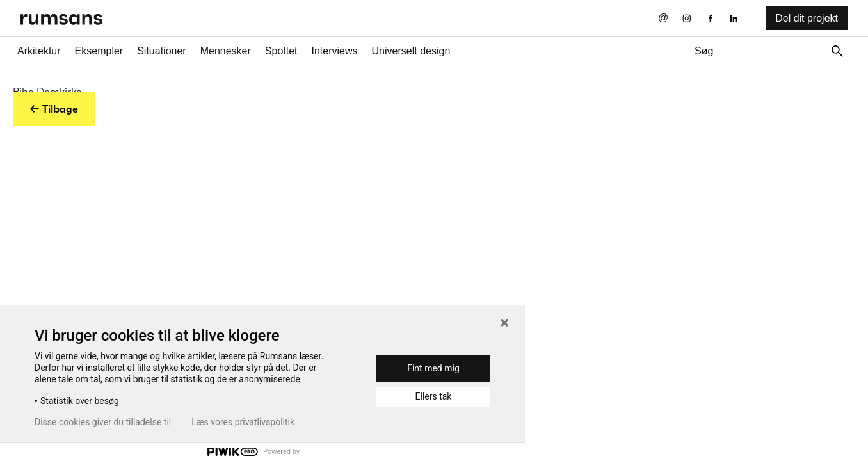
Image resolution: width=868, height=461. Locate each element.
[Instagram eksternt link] (687, 18)
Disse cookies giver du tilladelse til (103, 422)
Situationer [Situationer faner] (162, 51)
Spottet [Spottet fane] (281, 51)
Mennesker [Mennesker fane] (226, 51)
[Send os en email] (663, 18)
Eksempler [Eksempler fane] (99, 51)
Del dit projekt (807, 18)
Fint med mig (433, 368)
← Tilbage (54, 109)
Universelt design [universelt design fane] (411, 51)
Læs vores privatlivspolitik (243, 422)
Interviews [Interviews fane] (335, 51)
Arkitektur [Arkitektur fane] (39, 51)
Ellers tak (434, 396)
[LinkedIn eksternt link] (734, 18)
